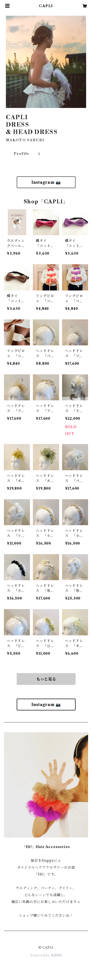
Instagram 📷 (46, 182)
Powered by (46, 955)
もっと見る (46, 679)
